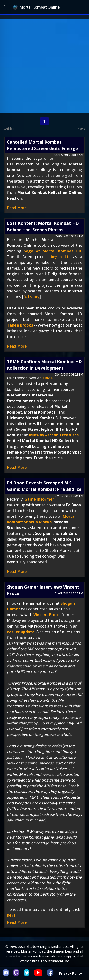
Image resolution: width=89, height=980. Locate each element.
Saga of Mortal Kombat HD (52, 251)
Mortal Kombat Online (36, 7)
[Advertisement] (44, 66)
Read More (17, 208)
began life (61, 257)
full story (31, 297)
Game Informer (39, 499)
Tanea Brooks (20, 325)
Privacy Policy (70, 973)
